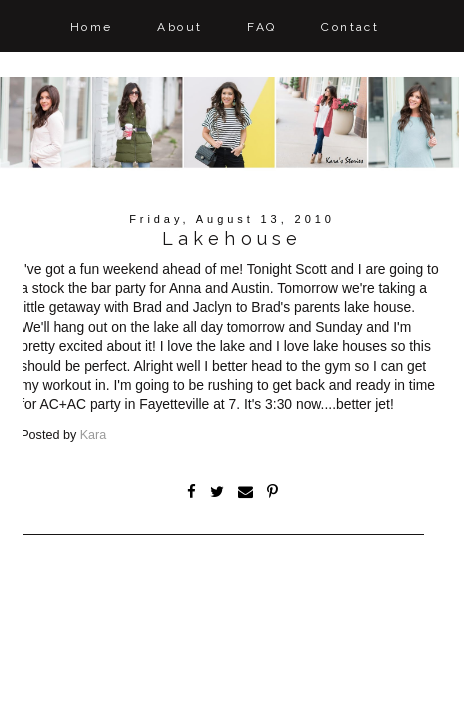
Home (91, 27)
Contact (350, 27)
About (179, 27)
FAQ (261, 27)
